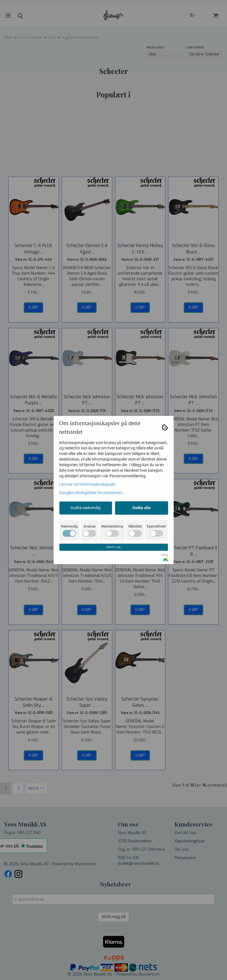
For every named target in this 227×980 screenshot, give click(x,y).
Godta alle (142, 508)
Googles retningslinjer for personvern (91, 493)
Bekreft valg (114, 547)
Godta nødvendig (86, 508)
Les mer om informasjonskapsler (87, 484)
